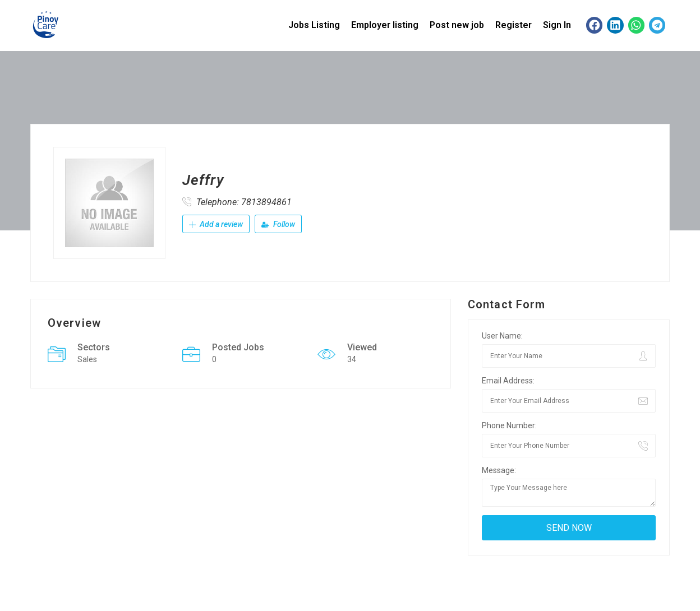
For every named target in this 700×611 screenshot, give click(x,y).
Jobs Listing (314, 25)
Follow (278, 224)
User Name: (502, 336)
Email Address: (508, 381)
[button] (594, 25)
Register (514, 25)
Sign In (557, 25)
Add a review (216, 224)
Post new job (457, 25)
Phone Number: (509, 425)
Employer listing (385, 25)
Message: (499, 470)
